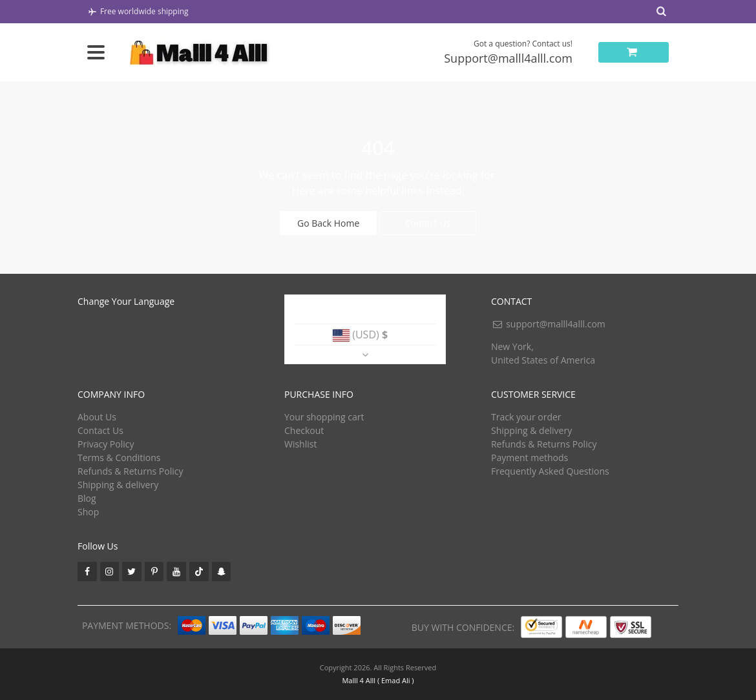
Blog (87, 498)
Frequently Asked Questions (550, 471)
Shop (88, 512)
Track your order (526, 417)
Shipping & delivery (118, 485)
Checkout (304, 430)
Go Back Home (328, 223)
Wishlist (300, 444)
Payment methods (530, 458)
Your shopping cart (324, 417)
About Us (97, 417)
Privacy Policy (106, 444)
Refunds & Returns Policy (130, 471)
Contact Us (427, 223)
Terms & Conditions (119, 458)
